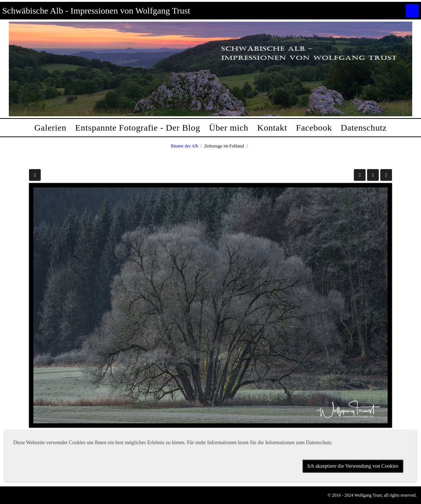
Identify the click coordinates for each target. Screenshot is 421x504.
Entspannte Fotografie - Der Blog (138, 128)
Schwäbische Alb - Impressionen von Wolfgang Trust (96, 11)
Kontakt (272, 128)
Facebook (314, 128)
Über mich (228, 128)
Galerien (50, 128)
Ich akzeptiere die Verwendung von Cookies (353, 466)
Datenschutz (364, 128)
